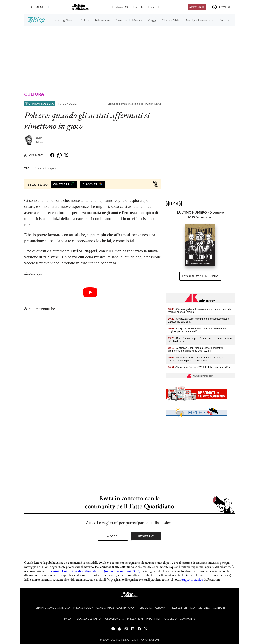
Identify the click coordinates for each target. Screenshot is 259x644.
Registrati (146, 536)
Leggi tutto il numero (200, 276)
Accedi (113, 536)
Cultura (34, 94)
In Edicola (117, 7)
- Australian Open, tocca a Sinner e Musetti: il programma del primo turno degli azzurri (196, 349)
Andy (39, 138)
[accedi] (221, 7)
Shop (143, 7)
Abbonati (197, 7)
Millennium (131, 7)
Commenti (34, 155)
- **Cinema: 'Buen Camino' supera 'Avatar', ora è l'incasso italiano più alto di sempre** (197, 359)
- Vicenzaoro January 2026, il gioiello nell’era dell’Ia (199, 367)
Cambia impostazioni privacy (115, 608)
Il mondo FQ (156, 7)
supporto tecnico (193, 579)
